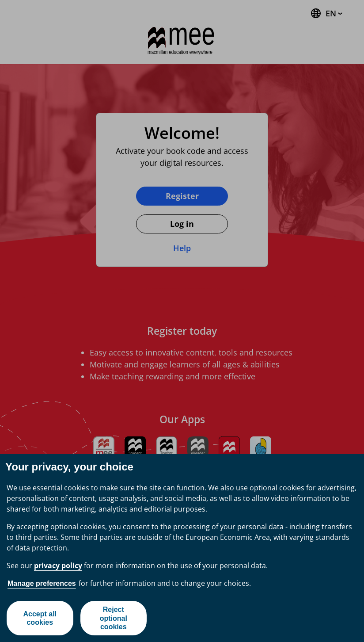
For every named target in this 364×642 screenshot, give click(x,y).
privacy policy (58, 566)
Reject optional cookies (114, 618)
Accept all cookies (40, 618)
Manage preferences (42, 583)
